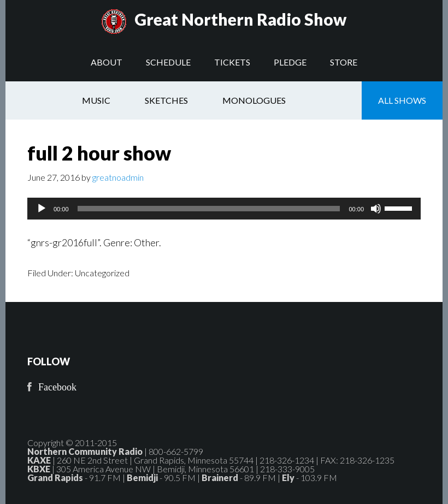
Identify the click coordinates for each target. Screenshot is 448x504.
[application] (224, 209)
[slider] (209, 209)
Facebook (57, 387)
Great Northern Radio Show (240, 19)
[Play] (42, 209)
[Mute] (376, 209)
